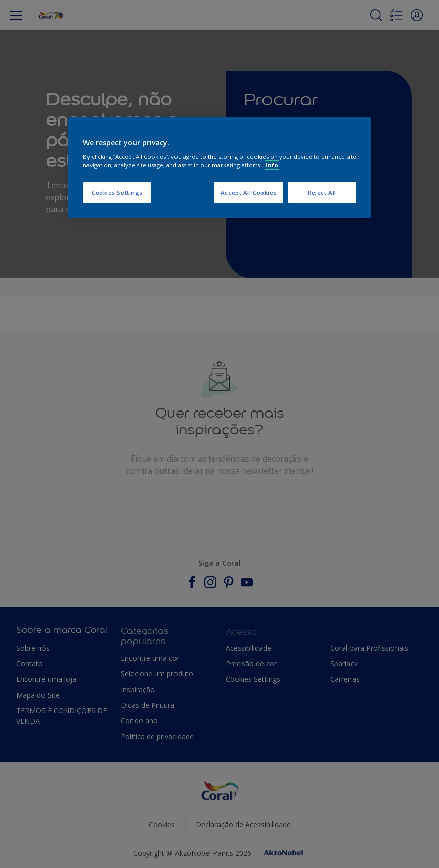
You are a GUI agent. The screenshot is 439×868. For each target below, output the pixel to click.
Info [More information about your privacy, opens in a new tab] (272, 165)
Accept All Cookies (249, 192)
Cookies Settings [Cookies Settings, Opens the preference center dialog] (117, 192)
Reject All (322, 192)
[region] (219, 168)
